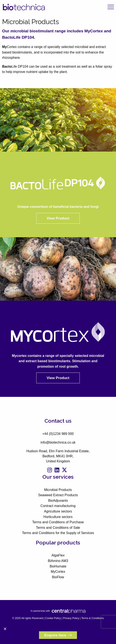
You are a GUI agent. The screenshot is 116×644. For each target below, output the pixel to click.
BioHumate (58, 566)
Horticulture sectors (58, 517)
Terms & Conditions (92, 618)
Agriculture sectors (58, 511)
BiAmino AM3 (58, 561)
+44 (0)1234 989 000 (58, 434)
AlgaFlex (58, 555)
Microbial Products (58, 490)
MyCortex (58, 572)
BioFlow (58, 577)
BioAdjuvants (58, 501)
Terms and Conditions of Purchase (58, 522)
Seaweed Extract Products (58, 495)
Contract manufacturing (58, 506)
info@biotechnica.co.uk (58, 442)
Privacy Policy (71, 618)
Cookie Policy (53, 618)
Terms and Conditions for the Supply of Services (58, 533)
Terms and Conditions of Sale (58, 528)
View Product (58, 218)
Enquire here (58, 635)
